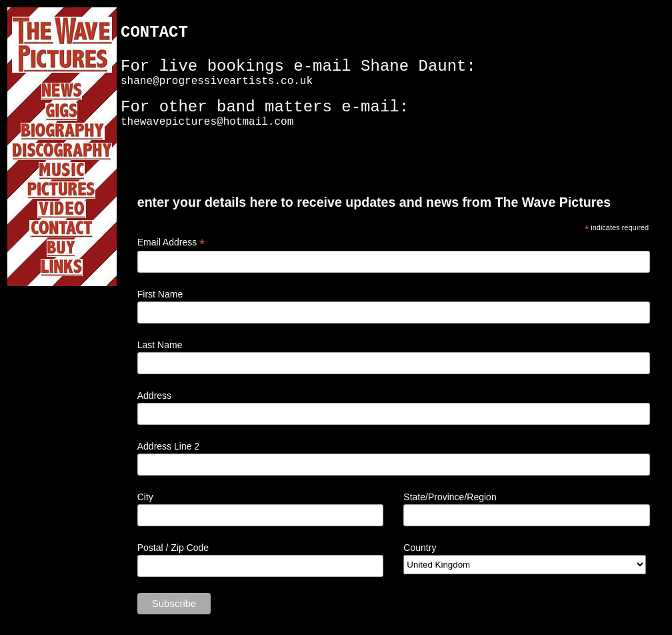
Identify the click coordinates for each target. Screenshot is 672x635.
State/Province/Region (450, 497)
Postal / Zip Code (173, 548)
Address (154, 396)
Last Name (160, 345)
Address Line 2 (168, 446)
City (145, 497)
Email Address (171, 242)
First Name (160, 294)
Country (420, 548)
